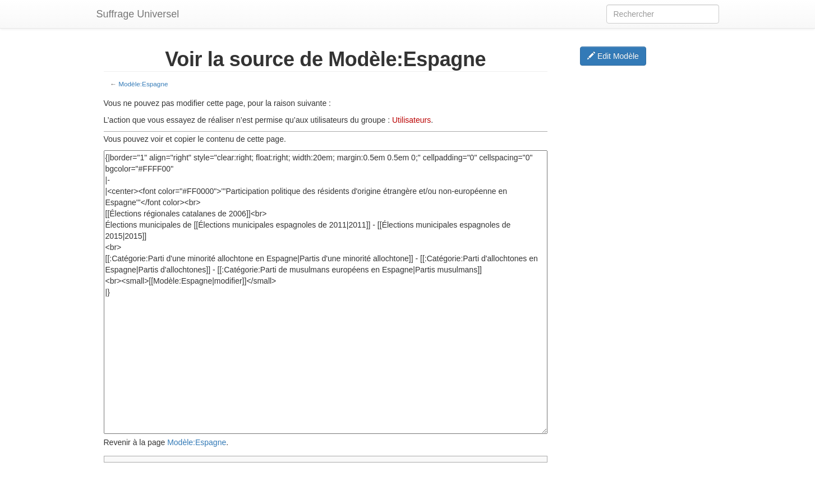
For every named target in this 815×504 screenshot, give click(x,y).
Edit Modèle (613, 56)
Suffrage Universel (138, 14)
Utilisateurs (411, 120)
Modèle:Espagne (143, 84)
